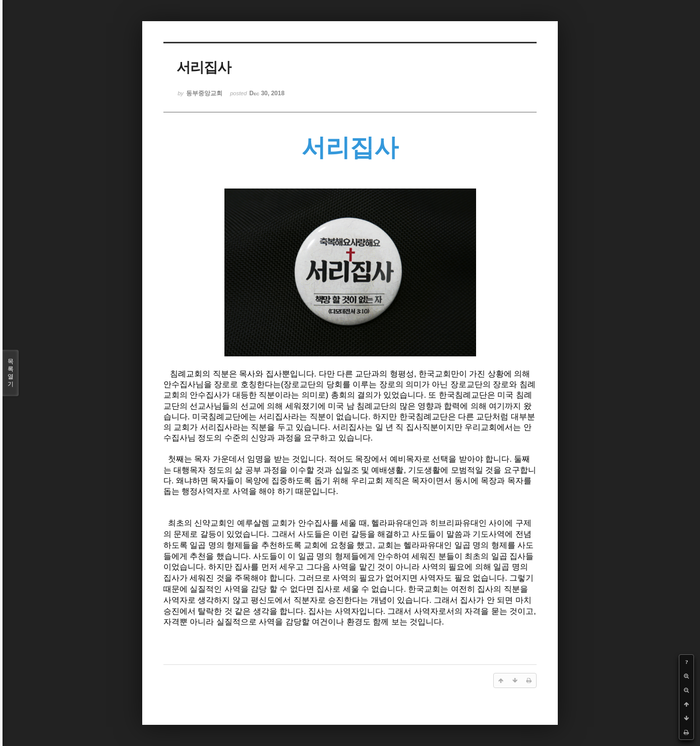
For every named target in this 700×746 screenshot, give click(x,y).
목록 (11, 373)
